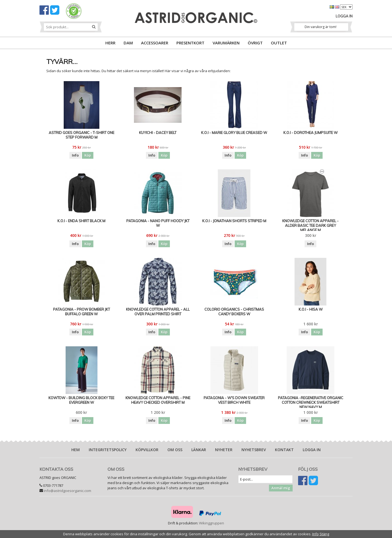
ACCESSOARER (155, 43)
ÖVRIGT (255, 43)
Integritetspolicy (108, 450)
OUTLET (279, 43)
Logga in (344, 16)
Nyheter (224, 450)
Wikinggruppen (212, 523)
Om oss (175, 450)
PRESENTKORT (190, 43)
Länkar (199, 450)
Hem (76, 450)
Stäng (324, 534)
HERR (110, 43)
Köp (88, 155)
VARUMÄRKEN (226, 43)
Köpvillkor (147, 450)
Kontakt (284, 450)
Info (75, 155)
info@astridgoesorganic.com (68, 491)
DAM (128, 43)
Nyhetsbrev (254, 450)
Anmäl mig (281, 488)
